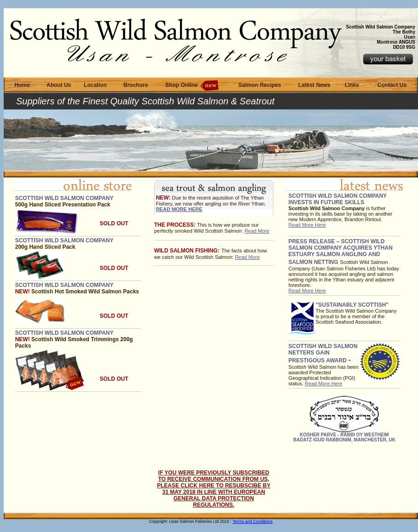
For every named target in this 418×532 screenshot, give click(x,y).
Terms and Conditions (253, 521)
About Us (59, 85)
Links (352, 85)
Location (95, 85)
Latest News (314, 85)
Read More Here (307, 225)
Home (22, 85)
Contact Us (392, 85)
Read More (257, 231)
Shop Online (182, 85)
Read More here (179, 209)
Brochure (136, 85)
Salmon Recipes (260, 85)
